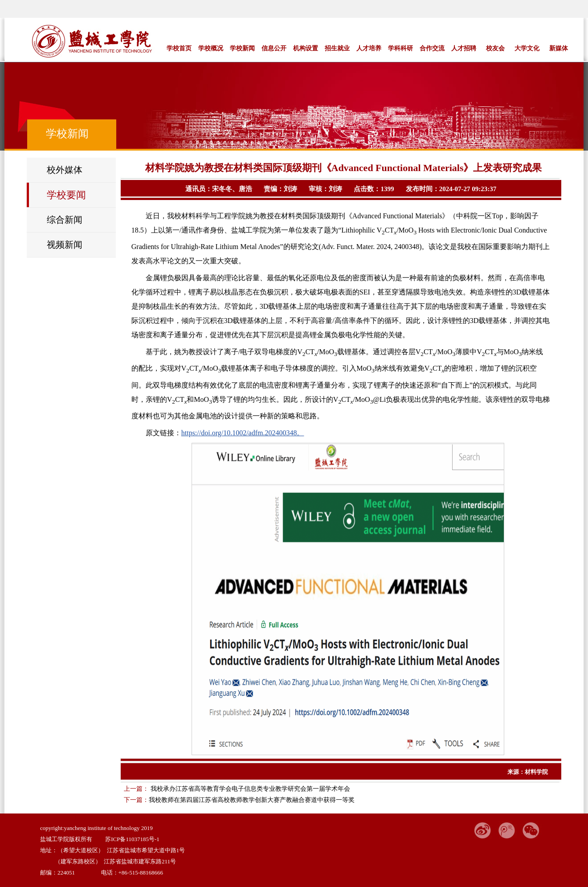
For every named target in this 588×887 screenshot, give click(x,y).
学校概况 (211, 48)
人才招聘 (464, 48)
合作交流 (432, 48)
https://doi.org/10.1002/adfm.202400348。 (243, 433)
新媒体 (559, 48)
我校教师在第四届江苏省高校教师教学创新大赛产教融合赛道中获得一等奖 (252, 800)
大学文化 (527, 48)
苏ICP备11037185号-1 (132, 839)
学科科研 (400, 48)
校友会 (495, 48)
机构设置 (306, 48)
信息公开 (274, 48)
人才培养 (369, 48)
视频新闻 (65, 245)
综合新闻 (65, 220)
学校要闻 (66, 195)
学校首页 (179, 48)
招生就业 (337, 48)
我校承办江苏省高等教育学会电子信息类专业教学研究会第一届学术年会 (249, 789)
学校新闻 (242, 48)
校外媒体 (65, 170)
